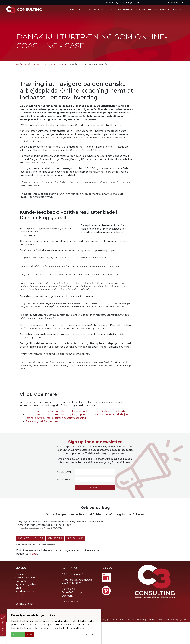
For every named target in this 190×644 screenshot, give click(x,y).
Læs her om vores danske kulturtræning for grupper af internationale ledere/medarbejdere (78, 437)
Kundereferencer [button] (159, 10)
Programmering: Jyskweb (175, 642)
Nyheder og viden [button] (134, 10)
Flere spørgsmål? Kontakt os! (42, 444)
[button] (139, 2)
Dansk (170, 2)
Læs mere (90, 635)
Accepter (18, 635)
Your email (64, 502)
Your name (64, 494)
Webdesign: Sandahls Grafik (149, 642)
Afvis (30, 635)
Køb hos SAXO (55, 560)
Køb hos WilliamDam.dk (30, 560)
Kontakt (178, 10)
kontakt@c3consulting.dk (77, 602)
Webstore (75, 10)
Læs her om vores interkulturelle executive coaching (56, 440)
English (179, 2)
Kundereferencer (32, 64)
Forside (20, 64)
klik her (33, 576)
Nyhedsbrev (3, 628)
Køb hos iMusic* (75, 560)
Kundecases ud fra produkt (54, 64)
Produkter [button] (114, 10)
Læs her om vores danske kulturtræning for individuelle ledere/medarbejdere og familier (76, 433)
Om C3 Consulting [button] (94, 10)
